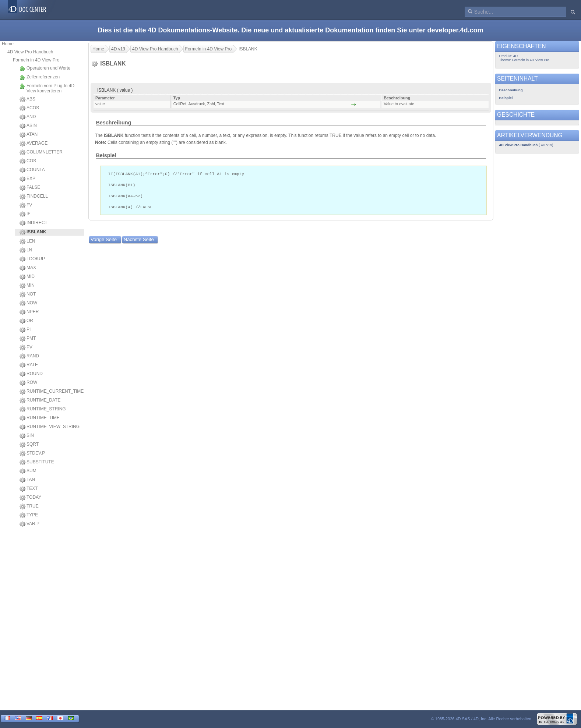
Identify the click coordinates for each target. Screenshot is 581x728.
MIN (27, 286)
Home (8, 44)
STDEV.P (32, 453)
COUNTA (32, 170)
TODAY (30, 498)
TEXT (29, 489)
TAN (27, 480)
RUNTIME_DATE (40, 400)
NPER (29, 312)
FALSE (30, 188)
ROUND (31, 374)
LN (26, 250)
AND (28, 117)
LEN (27, 241)
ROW (28, 383)
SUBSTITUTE (37, 462)
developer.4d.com (455, 30)
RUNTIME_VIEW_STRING (50, 427)
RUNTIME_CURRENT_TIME (52, 392)
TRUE (29, 506)
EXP (27, 179)
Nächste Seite (139, 242)
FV (26, 205)
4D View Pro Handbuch (30, 52)
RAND (29, 356)
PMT (28, 339)
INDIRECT (34, 223)
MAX (28, 268)
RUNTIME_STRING (43, 409)
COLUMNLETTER (41, 152)
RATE (29, 365)
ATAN (29, 135)
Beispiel (106, 155)
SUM (28, 471)
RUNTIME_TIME (40, 418)
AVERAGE (34, 144)
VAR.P (29, 524)
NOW (28, 303)
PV (26, 347)
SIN (27, 436)
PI (25, 330)
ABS (27, 99)
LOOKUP (32, 259)
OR (26, 321)
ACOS (29, 108)
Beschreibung (113, 123)
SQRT (29, 445)
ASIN (28, 126)
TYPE (29, 515)
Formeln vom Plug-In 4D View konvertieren (47, 88)
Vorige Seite (104, 242)
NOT (28, 294)
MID (27, 277)
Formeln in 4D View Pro (36, 60)
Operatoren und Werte (45, 68)
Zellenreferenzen (40, 77)
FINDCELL (34, 197)
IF (25, 214)
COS (28, 161)
